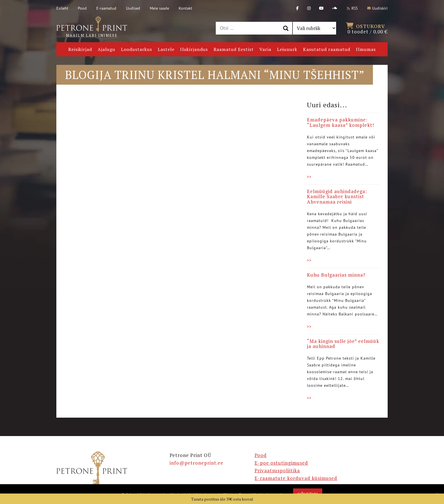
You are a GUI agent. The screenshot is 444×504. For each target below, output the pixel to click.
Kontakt (185, 8)
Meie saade (159, 8)
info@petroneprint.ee (197, 463)
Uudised (133, 8)
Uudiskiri (377, 8)
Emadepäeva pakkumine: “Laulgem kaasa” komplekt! (341, 122)
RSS (352, 8)
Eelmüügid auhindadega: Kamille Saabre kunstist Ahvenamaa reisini (337, 197)
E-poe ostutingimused (281, 463)
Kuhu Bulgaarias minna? (336, 275)
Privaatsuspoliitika (277, 470)
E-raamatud (106, 8)
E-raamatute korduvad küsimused (296, 478)
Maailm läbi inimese (92, 27)
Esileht (62, 8)
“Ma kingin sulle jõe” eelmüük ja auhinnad (343, 344)
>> (309, 177)
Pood (82, 8)
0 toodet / (368, 28)
